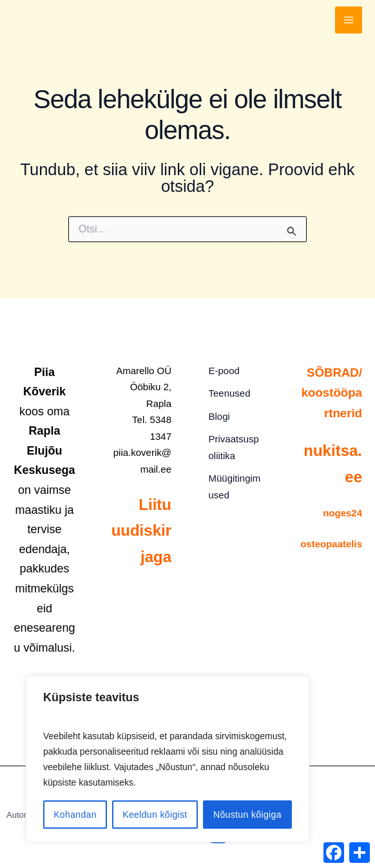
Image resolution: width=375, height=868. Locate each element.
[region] (168, 759)
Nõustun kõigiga (247, 815)
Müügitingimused (234, 480)
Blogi (215, 412)
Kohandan (75, 815)
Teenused (226, 392)
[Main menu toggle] (349, 26)
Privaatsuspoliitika (235, 442)
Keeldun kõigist (155, 815)
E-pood (220, 371)
